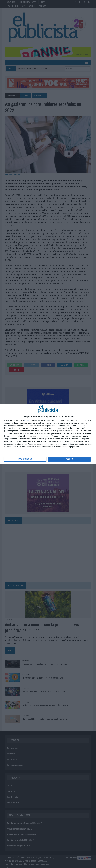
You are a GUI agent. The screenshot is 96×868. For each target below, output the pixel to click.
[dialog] (48, 434)
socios (27, 420)
